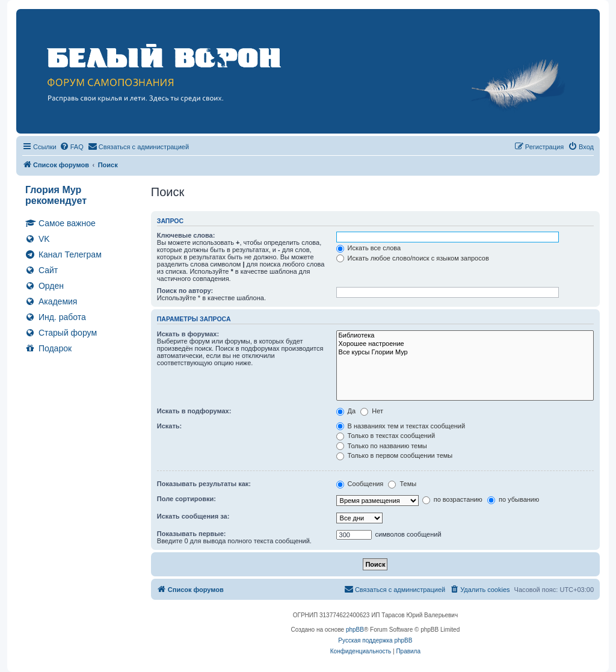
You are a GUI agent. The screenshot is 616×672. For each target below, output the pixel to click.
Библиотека (465, 336)
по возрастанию (452, 499)
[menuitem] (72, 147)
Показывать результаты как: (204, 484)
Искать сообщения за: (193, 516)
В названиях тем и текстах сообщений (401, 426)
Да (346, 411)
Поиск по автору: (185, 291)
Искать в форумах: (188, 334)
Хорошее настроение (465, 344)
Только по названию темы (382, 446)
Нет (372, 411)
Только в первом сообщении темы (395, 455)
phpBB (355, 630)
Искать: (169, 426)
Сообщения (360, 484)
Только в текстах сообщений (386, 436)
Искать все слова (369, 248)
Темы (402, 484)
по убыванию (513, 499)
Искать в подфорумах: (194, 411)
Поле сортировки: (186, 499)
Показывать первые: (192, 534)
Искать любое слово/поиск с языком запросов (413, 258)
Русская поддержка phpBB (375, 640)
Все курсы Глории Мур (465, 353)
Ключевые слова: (186, 235)
